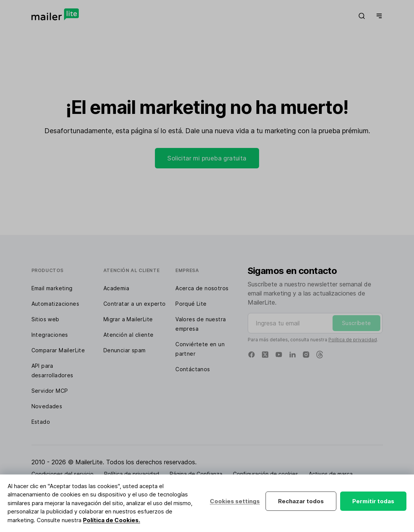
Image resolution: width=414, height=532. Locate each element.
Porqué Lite (191, 304)
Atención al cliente (129, 335)
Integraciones (50, 335)
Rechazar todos (301, 501)
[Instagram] (306, 355)
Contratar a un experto (135, 304)
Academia (116, 288)
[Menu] (378, 16)
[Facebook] (252, 355)
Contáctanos (193, 369)
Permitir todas (373, 501)
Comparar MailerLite (58, 350)
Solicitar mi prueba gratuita (207, 158)
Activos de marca (331, 474)
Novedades (47, 406)
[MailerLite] (55, 14)
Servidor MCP (50, 391)
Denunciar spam (125, 350)
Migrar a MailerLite (128, 319)
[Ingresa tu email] (315, 323)
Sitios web (45, 319)
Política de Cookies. (112, 520)
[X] (265, 355)
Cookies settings (235, 501)
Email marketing (52, 288)
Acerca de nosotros (202, 288)
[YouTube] (279, 355)
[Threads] (320, 355)
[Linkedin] (292, 355)
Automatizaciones (55, 304)
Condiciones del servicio (62, 474)
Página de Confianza (196, 474)
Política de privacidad (353, 340)
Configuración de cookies (266, 474)
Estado (41, 422)
